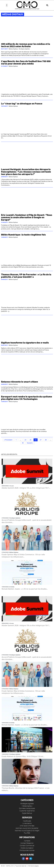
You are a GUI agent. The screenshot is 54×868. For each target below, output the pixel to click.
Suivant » (30, 443)
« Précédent (8, 440)
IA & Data (12, 587)
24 (25, 440)
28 (46, 440)
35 (23, 443)
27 (41, 440)
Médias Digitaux (14, 552)
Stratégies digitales (15, 518)
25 (30, 440)
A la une (11, 486)
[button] (7, 5)
